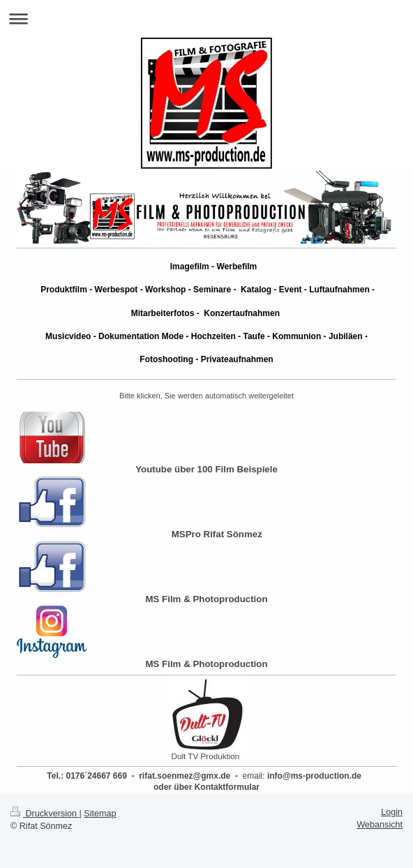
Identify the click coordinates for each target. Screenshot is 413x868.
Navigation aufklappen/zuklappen (206, 18)
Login (392, 812)
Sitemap (100, 814)
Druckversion (45, 814)
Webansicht (380, 825)
